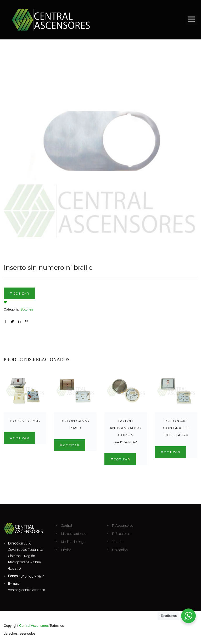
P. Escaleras (121, 534)
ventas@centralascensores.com (33, 590)
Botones (27, 309)
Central (67, 526)
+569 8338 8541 (32, 576)
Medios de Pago (73, 542)
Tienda (117, 542)
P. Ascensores (123, 526)
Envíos (66, 550)
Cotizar (21, 293)
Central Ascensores (34, 626)
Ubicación (120, 550)
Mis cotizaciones (74, 534)
